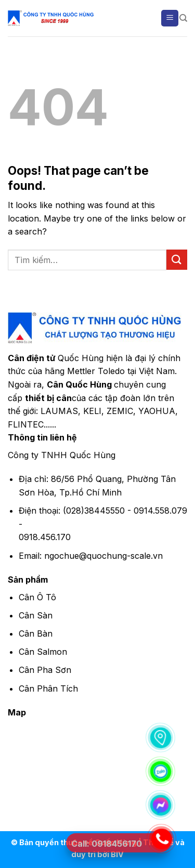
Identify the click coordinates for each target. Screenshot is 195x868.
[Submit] (177, 260)
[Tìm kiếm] (183, 18)
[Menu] (170, 18)
